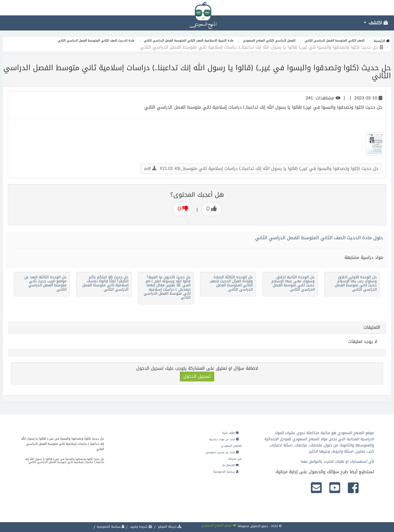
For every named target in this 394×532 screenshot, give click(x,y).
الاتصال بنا (230, 465)
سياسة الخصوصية (226, 472)
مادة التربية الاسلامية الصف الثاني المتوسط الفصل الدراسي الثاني (189, 40)
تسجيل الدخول (197, 376)
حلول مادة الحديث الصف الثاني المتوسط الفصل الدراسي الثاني (319, 238)
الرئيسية (382, 41)
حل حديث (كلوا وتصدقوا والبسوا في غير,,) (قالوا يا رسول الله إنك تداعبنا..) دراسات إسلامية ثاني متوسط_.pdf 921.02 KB (261, 169)
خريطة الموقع (169, 527)
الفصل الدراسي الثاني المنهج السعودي (269, 40)
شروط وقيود (141, 527)
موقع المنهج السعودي (219, 525)
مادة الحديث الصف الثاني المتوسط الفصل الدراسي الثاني (96, 40)
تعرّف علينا (230, 433)
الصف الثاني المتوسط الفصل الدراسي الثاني (335, 40)
